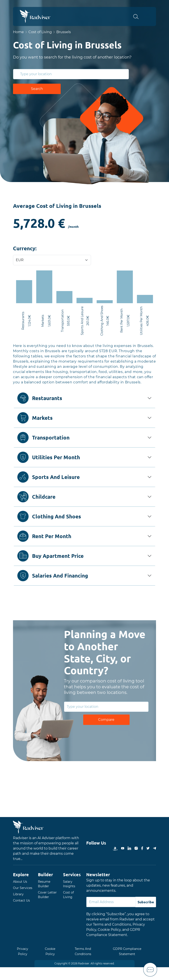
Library (18, 894)
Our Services (23, 888)
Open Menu (150, 16)
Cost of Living (40, 32)
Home (18, 32)
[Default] (111, 902)
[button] (138, 16)
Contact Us (21, 900)
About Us (20, 882)
